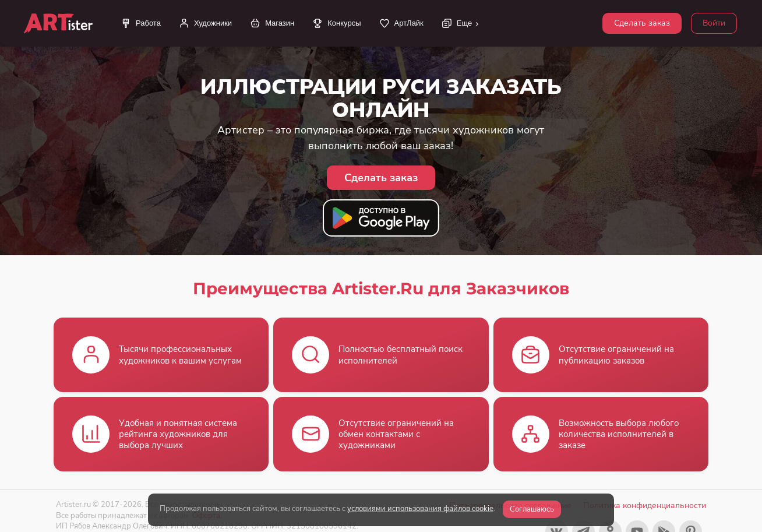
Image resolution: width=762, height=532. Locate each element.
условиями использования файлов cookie (420, 509)
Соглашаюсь (532, 509)
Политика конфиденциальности (645, 505)
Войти (714, 23)
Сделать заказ (642, 23)
